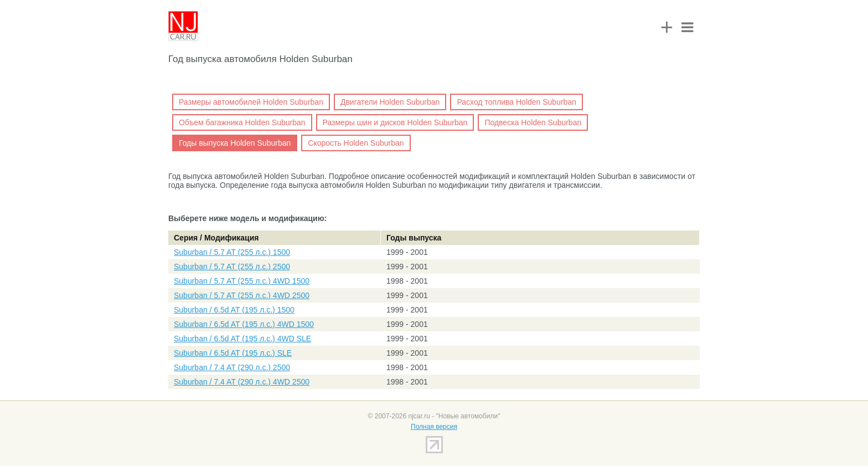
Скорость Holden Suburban (356, 143)
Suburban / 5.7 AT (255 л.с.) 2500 (232, 267)
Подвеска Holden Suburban (533, 122)
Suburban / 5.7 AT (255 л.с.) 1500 (232, 252)
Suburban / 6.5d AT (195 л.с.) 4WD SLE (242, 339)
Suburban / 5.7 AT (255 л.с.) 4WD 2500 (242, 295)
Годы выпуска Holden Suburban (235, 143)
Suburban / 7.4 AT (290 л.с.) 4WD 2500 (242, 382)
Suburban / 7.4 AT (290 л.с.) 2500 (232, 367)
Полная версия (434, 427)
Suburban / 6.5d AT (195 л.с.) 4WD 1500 (244, 324)
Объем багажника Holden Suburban (242, 122)
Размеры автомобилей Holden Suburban (251, 102)
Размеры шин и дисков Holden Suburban (395, 122)
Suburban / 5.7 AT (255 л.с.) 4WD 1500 (242, 281)
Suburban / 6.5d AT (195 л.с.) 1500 (234, 310)
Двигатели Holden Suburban (390, 102)
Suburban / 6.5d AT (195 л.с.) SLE (233, 353)
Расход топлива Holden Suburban (516, 102)
